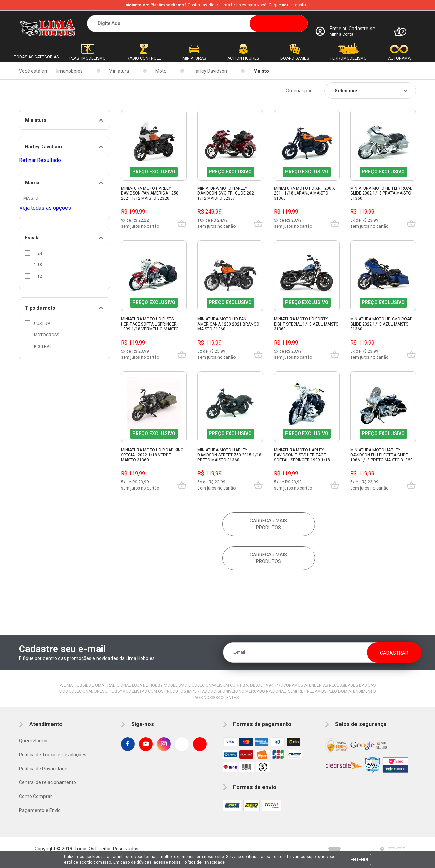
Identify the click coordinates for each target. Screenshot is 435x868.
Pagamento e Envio (40, 810)
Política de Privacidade (43, 769)
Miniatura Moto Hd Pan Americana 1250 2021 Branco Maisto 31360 (228, 324)
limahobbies (69, 71)
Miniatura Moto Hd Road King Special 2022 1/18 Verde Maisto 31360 (152, 455)
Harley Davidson (210, 71)
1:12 (33, 276)
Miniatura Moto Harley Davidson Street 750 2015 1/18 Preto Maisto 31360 (229, 455)
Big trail (39, 346)
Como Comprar (36, 796)
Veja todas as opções (45, 208)
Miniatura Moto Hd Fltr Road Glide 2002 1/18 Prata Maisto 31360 (381, 193)
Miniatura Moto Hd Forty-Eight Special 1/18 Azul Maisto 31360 (306, 324)
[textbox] (197, 23)
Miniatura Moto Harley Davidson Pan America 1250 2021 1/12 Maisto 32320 (150, 193)
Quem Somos (34, 741)
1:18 (33, 264)
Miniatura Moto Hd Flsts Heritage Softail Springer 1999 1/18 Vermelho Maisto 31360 (150, 324)
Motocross (42, 335)
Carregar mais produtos (268, 524)
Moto (161, 71)
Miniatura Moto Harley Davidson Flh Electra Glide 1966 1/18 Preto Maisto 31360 (381, 455)
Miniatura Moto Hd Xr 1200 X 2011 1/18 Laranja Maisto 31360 (304, 193)
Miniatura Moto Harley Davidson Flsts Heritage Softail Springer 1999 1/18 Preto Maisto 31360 (302, 455)
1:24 (33, 253)
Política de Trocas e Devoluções (53, 755)
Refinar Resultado (40, 160)
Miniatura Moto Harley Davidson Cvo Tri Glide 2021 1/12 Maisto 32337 (227, 193)
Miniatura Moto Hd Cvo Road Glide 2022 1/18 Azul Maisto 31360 (381, 324)
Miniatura (119, 71)
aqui (286, 5)
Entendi (359, 859)
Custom (38, 323)
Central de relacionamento (48, 782)
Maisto (261, 71)
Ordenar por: (299, 91)
